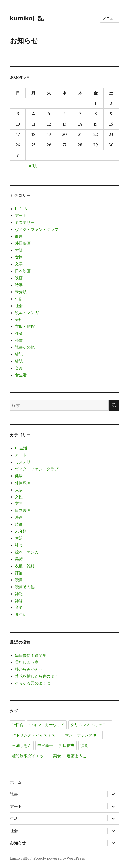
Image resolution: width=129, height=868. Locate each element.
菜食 (57, 756)
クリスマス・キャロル (90, 725)
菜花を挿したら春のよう (37, 676)
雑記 (19, 354)
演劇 (84, 746)
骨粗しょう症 (27, 662)
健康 (19, 236)
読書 (19, 340)
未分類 (21, 292)
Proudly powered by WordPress (59, 858)
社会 (19, 306)
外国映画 (23, 243)
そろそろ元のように (33, 683)
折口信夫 (67, 746)
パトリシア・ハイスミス (34, 735)
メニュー (109, 18)
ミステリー (25, 222)
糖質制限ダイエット (30, 756)
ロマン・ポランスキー (81, 735)
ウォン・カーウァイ (47, 725)
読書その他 (25, 347)
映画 (19, 278)
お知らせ (18, 843)
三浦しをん (22, 746)
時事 (19, 285)
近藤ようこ (77, 756)
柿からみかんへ (29, 669)
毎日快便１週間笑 (31, 655)
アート (21, 215)
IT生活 (21, 209)
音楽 (19, 368)
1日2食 (18, 725)
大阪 (19, 250)
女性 (19, 257)
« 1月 (33, 166)
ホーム (16, 782)
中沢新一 (45, 746)
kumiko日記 (27, 18)
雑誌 (19, 361)
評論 (19, 333)
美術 (19, 319)
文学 (19, 264)
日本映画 (23, 271)
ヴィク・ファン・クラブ (37, 229)
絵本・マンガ (27, 313)
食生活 (21, 375)
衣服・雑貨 (25, 326)
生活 (19, 299)
